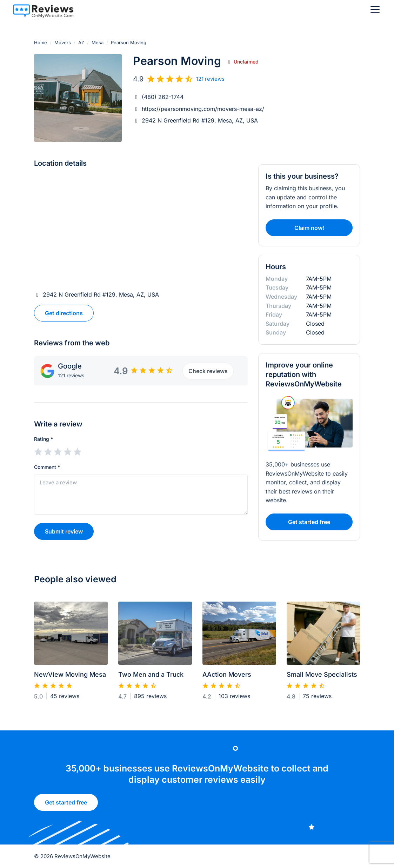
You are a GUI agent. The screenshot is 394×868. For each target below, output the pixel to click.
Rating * (44, 439)
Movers (63, 42)
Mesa (98, 42)
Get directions (64, 313)
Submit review (64, 531)
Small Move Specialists (322, 678)
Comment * (47, 467)
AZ (81, 42)
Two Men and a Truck (151, 678)
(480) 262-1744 (163, 97)
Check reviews (208, 371)
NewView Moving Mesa (70, 678)
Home (41, 42)
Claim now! (309, 228)
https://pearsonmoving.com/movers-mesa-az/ (203, 109)
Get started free (66, 805)
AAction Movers (227, 678)
